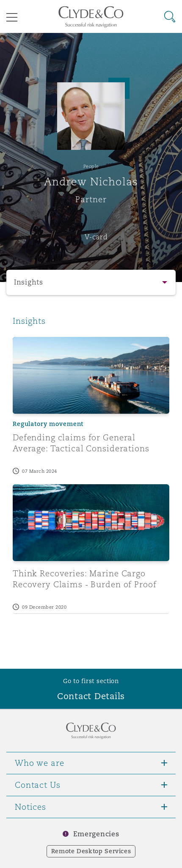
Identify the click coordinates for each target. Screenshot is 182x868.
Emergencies (96, 834)
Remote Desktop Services (91, 851)
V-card (96, 237)
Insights (29, 282)
